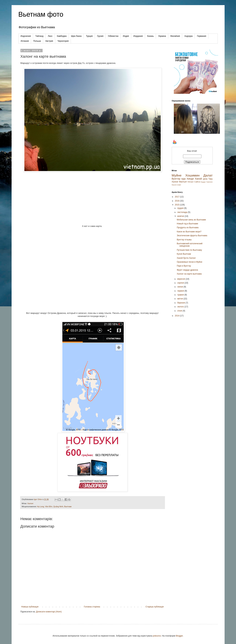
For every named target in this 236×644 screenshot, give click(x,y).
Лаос (50, 36)
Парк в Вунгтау (184, 266)
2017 (177, 197)
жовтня (181, 216)
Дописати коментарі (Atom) (49, 612)
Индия (126, 36)
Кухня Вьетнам (184, 254)
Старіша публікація (155, 607)
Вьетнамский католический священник (190, 245)
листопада (182, 212)
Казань (151, 36)
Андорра (188, 36)
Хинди (190, 179)
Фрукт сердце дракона (187, 270)
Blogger (179, 636)
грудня (181, 208)
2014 (177, 316)
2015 (177, 205)
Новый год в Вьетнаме (187, 224)
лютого (181, 307)
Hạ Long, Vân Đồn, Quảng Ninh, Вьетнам (54, 506)
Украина (162, 36)
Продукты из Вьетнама (188, 228)
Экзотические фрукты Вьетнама (192, 236)
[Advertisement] (93, 197)
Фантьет (183, 182)
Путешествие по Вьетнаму (189, 250)
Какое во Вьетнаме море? (189, 232)
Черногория (63, 41)
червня (181, 291)
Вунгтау (176, 179)
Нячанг (191, 182)
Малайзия (175, 36)
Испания (25, 41)
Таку (211, 179)
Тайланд (39, 36)
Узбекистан (113, 36)
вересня (181, 279)
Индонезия (26, 36)
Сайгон (197, 182)
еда (184, 179)
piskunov (157, 636)
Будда (203, 182)
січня (180, 311)
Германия (202, 36)
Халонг (31, 503)
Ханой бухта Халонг (186, 258)
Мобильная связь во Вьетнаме (191, 220)
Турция (89, 36)
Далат (208, 175)
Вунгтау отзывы (184, 240)
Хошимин (193, 175)
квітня (180, 299)
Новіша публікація (30, 607)
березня (181, 303)
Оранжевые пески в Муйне (189, 262)
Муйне (177, 175)
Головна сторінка (92, 607)
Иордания (138, 36)
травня (181, 295)
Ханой (198, 179)
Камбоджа (62, 36)
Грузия (100, 36)
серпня (181, 283)
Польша (37, 41)
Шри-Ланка (76, 36)
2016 (177, 201)
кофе (179, 185)
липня (180, 287)
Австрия (49, 41)
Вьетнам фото (41, 14)
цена (205, 179)
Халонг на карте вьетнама (189, 274)
